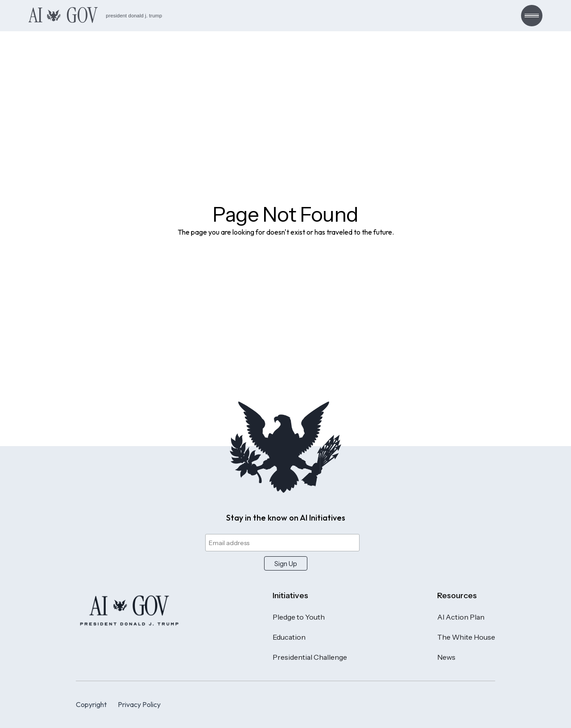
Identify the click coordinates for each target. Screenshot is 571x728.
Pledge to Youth (299, 617)
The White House (466, 637)
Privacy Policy (139, 704)
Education (289, 637)
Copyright (91, 704)
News (446, 657)
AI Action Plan (461, 617)
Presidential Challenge (310, 657)
